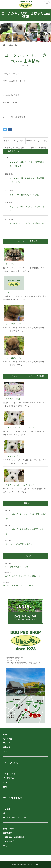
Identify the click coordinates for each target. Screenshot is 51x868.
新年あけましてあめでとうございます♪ (19, 585)
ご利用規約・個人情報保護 (14, 837)
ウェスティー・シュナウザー (15, 818)
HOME (6, 735)
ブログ (6, 752)
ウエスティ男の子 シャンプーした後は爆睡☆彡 (23, 576)
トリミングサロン (10, 774)
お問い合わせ (8, 829)
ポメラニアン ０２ (14, 324)
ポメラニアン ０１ (14, 358)
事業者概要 (8, 833)
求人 (5, 846)
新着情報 (7, 747)
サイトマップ (8, 842)
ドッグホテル (8, 778)
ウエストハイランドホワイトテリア (20, 427)
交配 (5, 787)
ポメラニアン (11, 264)
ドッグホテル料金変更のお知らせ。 (20, 544)
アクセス (7, 743)
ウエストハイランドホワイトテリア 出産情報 (14, 142)
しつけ (6, 782)
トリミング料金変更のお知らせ (16, 567)
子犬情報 (7, 809)
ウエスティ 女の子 (14, 399)
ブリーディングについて (13, 798)
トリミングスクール (11, 763)
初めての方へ (8, 739)
